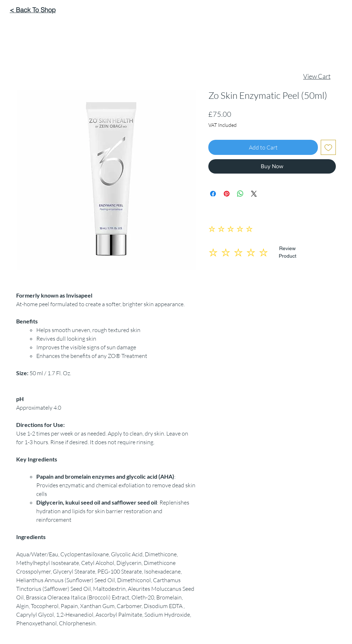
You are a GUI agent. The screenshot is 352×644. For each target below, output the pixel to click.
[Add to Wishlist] (328, 147)
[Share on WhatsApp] (240, 194)
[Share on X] (254, 194)
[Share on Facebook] (213, 194)
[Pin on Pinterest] (227, 194)
